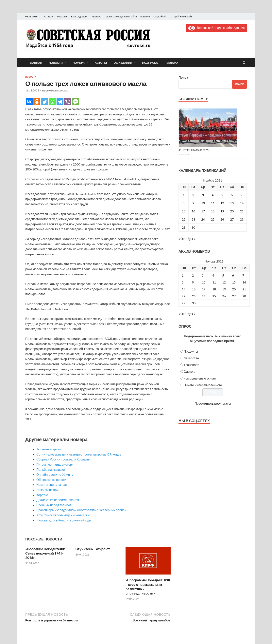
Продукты (191, 351)
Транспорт (191, 365)
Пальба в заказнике (51, 469)
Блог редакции (79, 17)
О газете (49, 17)
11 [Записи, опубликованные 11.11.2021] (213, 203)
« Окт (182, 239)
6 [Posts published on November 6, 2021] (233, 275)
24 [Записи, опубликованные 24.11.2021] (203, 219)
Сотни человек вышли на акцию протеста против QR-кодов (79, 454)
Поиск (183, 77)
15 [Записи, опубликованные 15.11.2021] (184, 211)
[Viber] (68, 102)
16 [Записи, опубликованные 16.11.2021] (193, 211)
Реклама (145, 17)
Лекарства (191, 358)
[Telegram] (60, 102)
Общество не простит (52, 480)
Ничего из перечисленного (203, 385)
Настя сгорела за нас (51, 485)
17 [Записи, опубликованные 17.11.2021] (203, 211)
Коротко (42, 495)
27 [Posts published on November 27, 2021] (234, 296)
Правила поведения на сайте (121, 17)
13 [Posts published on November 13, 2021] (234, 282)
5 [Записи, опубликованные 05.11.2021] (222, 195)
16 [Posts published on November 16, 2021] (194, 289)
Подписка (96, 17)
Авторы (101, 63)
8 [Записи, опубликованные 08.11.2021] (184, 203)
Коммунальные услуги (200, 378)
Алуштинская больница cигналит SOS (63, 515)
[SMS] (75, 102)
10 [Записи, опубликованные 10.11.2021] (203, 203)
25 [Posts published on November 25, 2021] (214, 296)
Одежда (189, 371)
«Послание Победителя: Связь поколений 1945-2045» (45, 553)
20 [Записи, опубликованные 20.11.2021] (232, 211)
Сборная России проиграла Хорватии (63, 459)
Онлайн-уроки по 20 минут (56, 474)
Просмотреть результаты (213, 403)
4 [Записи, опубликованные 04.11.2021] (213, 195)
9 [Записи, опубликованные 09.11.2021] (193, 203)
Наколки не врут (48, 490)
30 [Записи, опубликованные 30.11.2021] (193, 227)
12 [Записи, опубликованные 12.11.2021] (222, 203)
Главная (35, 63)
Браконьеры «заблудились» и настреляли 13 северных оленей (81, 510)
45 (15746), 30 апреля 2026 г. (194, 150)
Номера (79, 63)
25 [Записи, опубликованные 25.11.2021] (213, 219)
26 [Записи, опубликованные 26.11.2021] (222, 219)
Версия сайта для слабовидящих (216, 28)
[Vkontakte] (29, 102)
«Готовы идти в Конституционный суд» (64, 520)
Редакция (62, 17)
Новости (56, 63)
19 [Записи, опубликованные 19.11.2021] (222, 211)
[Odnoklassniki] (37, 102)
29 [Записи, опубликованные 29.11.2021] (184, 227)
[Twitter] (45, 102)
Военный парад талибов (54, 505)
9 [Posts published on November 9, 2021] (193, 282)
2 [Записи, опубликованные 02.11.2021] (193, 195)
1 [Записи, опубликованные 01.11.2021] (184, 195)
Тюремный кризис (49, 449)
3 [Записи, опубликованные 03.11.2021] (203, 195)
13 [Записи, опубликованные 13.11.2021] (232, 203)
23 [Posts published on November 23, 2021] (194, 296)
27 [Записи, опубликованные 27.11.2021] (232, 219)
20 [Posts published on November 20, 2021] (234, 289)
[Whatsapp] (52, 102)
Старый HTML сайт (182, 17)
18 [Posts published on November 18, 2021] (214, 289)
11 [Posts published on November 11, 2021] (214, 282)
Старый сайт (160, 17)
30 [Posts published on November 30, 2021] (194, 303)
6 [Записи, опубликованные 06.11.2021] (232, 195)
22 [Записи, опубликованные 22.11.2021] (184, 219)
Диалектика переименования (58, 500)
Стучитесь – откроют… (94, 549)
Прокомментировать (55, 90)
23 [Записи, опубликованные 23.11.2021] (193, 219)
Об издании (123, 63)
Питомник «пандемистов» (55, 464)
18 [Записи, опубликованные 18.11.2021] (213, 211)
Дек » (191, 239)
